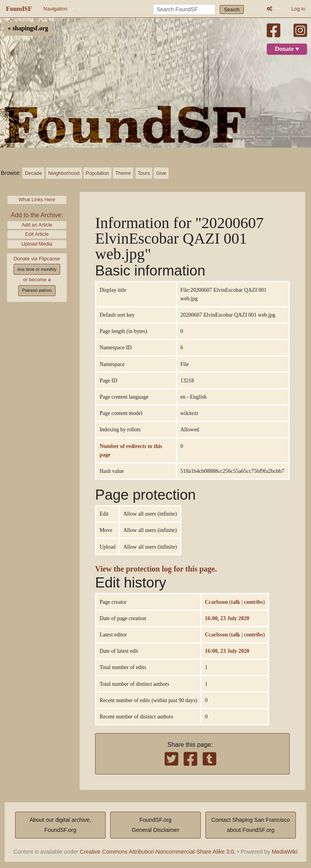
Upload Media (37, 244)
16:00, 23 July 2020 (227, 618)
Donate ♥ (287, 49)
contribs (253, 602)
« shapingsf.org (28, 28)
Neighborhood (64, 173)
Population (97, 173)
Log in (298, 9)
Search (232, 10)
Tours (144, 173)
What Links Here (37, 200)
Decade (33, 173)
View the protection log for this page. (156, 569)
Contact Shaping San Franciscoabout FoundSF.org (250, 825)
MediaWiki (285, 852)
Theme (123, 173)
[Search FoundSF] (184, 9)
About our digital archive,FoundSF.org (60, 825)
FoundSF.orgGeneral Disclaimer (155, 825)
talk (235, 602)
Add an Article (37, 225)
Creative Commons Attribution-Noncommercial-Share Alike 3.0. (158, 852)
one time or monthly (37, 269)
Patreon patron (37, 290)
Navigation (55, 9)
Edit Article (37, 234)
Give (161, 173)
